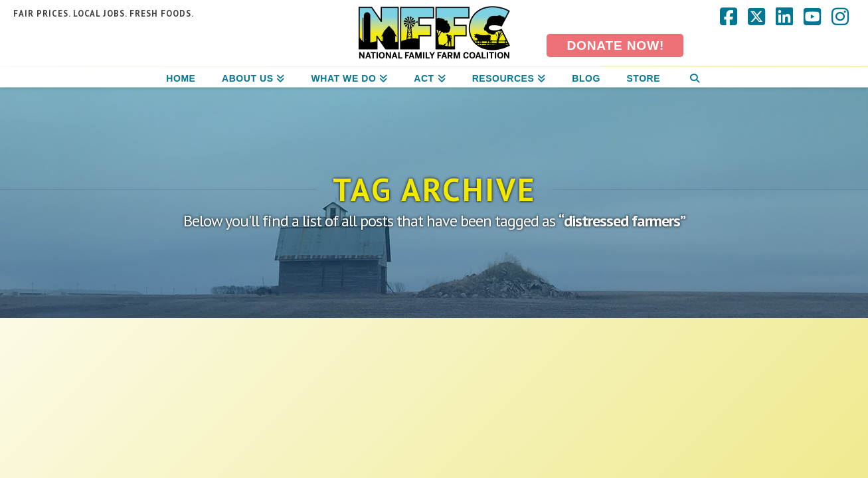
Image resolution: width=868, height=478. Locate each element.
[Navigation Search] (694, 77)
